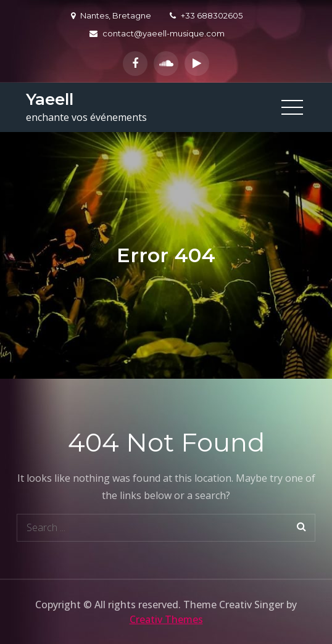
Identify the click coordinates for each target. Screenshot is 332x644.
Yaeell (50, 99)
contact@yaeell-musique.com (157, 33)
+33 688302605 (206, 15)
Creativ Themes (166, 619)
